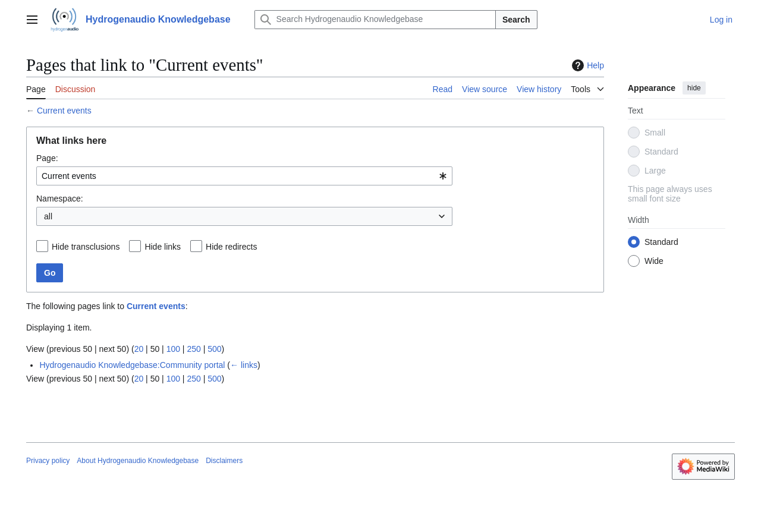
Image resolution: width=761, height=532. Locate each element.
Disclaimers (224, 461)
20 (139, 349)
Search (516, 20)
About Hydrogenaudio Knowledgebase (138, 461)
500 (214, 349)
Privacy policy (48, 461)
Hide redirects (231, 247)
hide (694, 88)
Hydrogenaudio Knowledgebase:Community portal (132, 365)
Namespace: (60, 199)
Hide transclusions (86, 247)
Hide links (163, 247)
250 (194, 349)
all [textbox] (48, 216)
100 (173, 349)
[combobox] (244, 176)
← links (244, 365)
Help (587, 65)
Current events (64, 111)
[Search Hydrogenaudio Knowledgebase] (375, 20)
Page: (47, 158)
